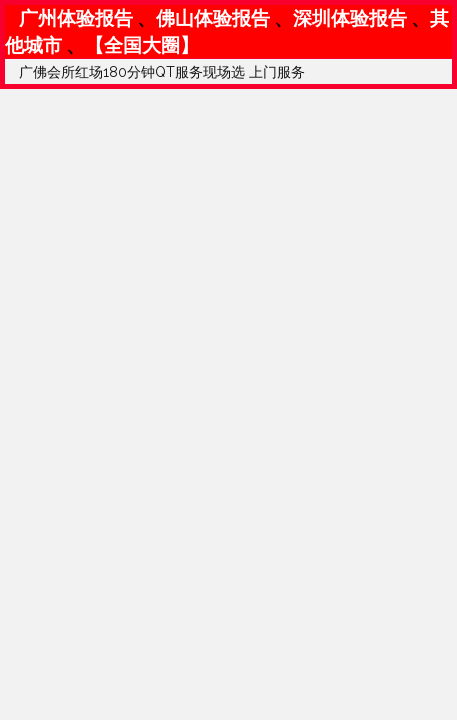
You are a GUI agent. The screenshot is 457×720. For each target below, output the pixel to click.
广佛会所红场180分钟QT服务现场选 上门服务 (162, 72)
